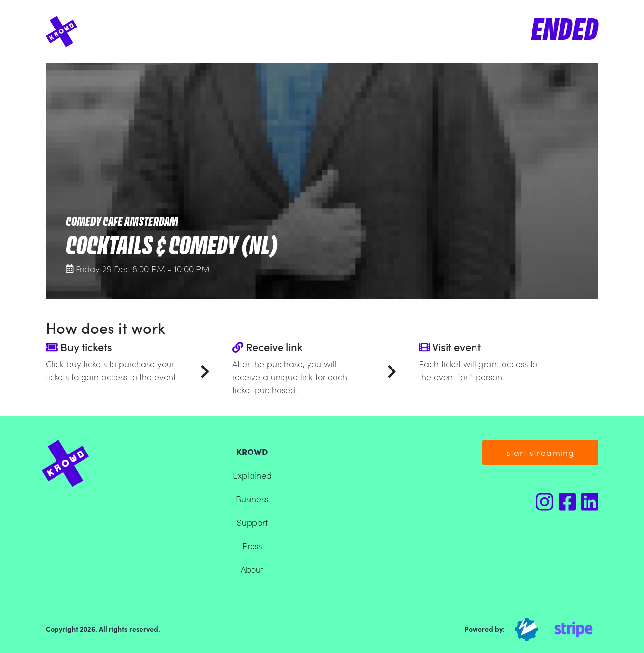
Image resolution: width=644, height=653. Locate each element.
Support (252, 522)
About (252, 569)
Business (252, 498)
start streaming (540, 452)
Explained (252, 475)
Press (252, 546)
